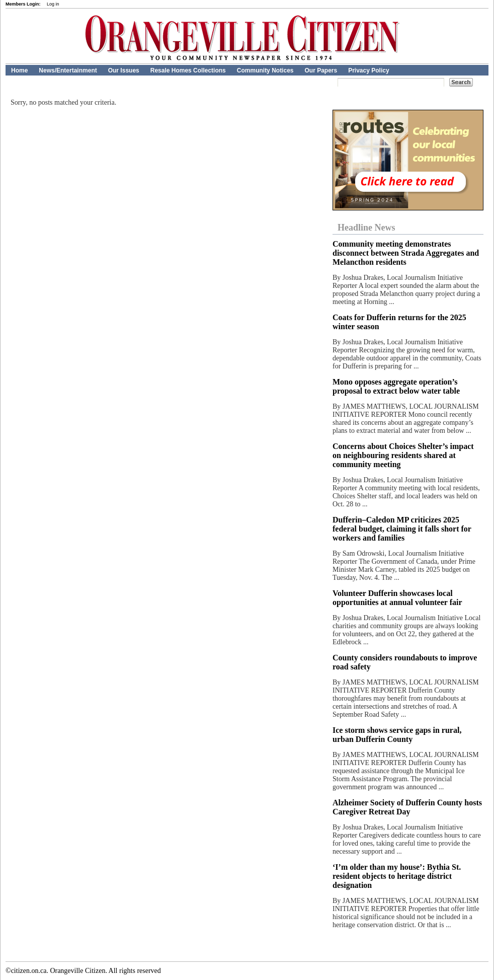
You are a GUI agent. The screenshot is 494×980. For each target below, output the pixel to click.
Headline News (366, 228)
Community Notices (265, 70)
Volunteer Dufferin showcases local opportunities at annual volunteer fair (397, 598)
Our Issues (124, 70)
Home (19, 70)
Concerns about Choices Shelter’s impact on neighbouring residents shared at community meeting (403, 455)
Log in (53, 4)
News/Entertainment (68, 70)
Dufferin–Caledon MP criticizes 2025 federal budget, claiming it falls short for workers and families (402, 529)
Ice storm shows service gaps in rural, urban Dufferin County (397, 735)
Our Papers (321, 70)
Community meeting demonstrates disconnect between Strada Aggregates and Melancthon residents (406, 253)
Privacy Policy (368, 70)
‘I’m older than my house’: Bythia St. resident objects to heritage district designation (397, 876)
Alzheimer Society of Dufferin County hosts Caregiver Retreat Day (407, 807)
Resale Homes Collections (188, 70)
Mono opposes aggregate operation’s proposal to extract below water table (396, 386)
